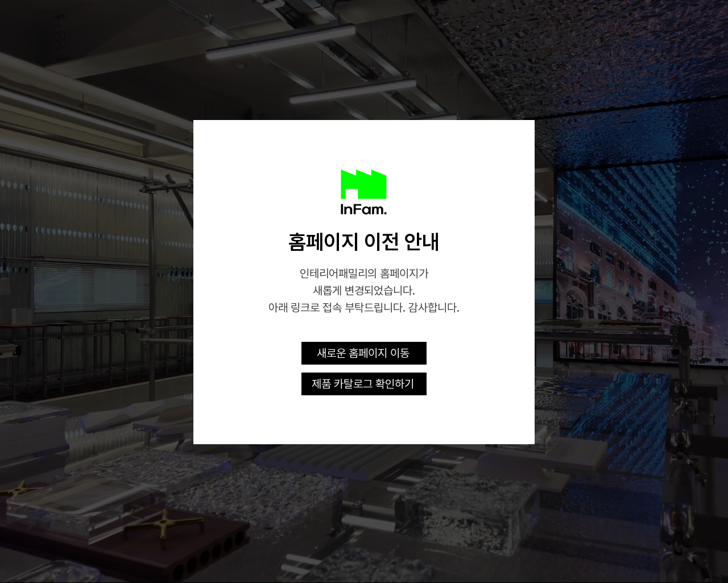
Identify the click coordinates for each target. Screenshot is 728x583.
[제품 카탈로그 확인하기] (364, 384)
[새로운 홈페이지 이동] (364, 353)
